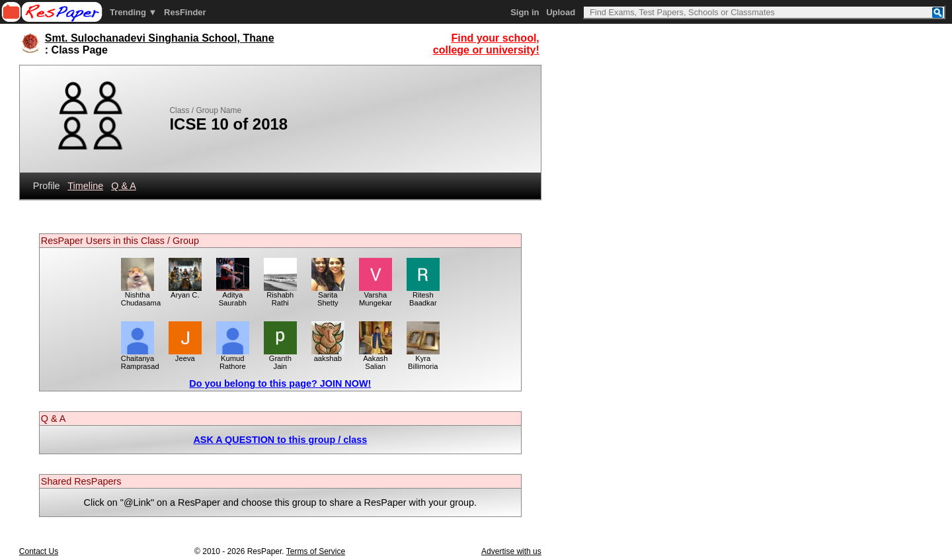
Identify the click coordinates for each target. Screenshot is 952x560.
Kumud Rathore (233, 359)
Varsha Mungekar (376, 296)
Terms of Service (316, 551)
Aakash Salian (376, 359)
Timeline (85, 186)
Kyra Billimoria (423, 359)
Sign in (525, 12)
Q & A (124, 186)
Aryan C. (185, 292)
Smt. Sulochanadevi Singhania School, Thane (160, 38)
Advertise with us (511, 551)
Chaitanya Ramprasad (140, 359)
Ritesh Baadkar (423, 296)
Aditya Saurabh (233, 296)
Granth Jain (280, 359)
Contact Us (39, 551)
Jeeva (185, 355)
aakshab (328, 355)
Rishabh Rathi (280, 296)
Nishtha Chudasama (141, 296)
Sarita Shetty (328, 296)
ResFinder (185, 12)
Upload (561, 12)
